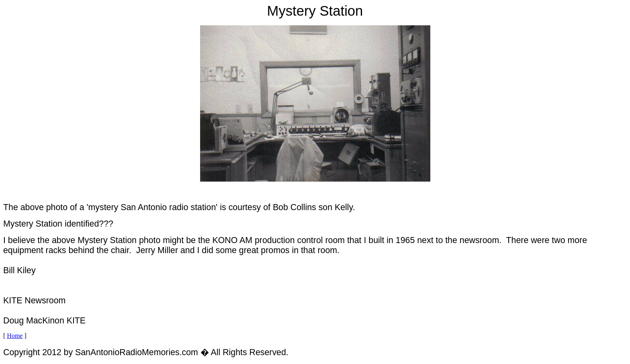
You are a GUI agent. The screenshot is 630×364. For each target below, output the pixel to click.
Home (15, 336)
